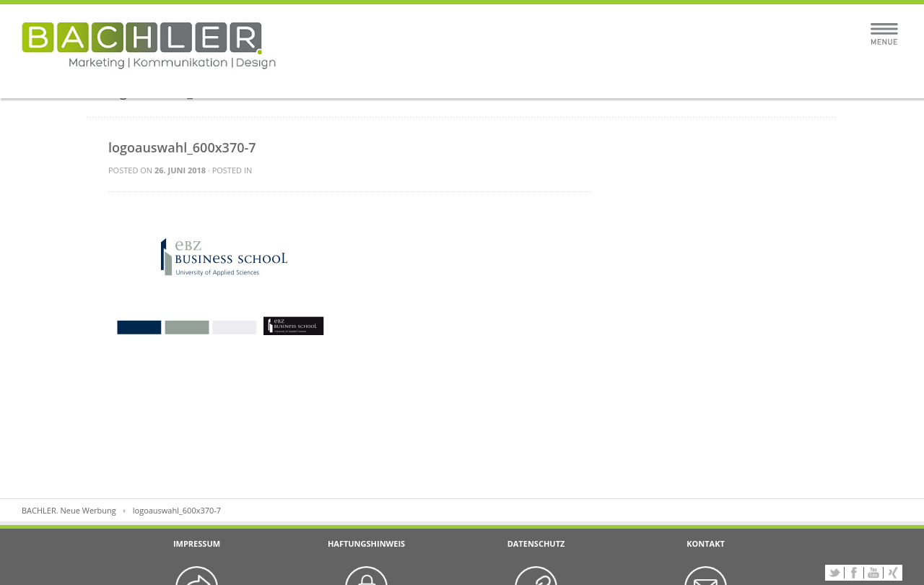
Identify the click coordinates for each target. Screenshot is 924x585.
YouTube (873, 573)
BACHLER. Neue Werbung (69, 510)
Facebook (854, 573)
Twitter (834, 573)
